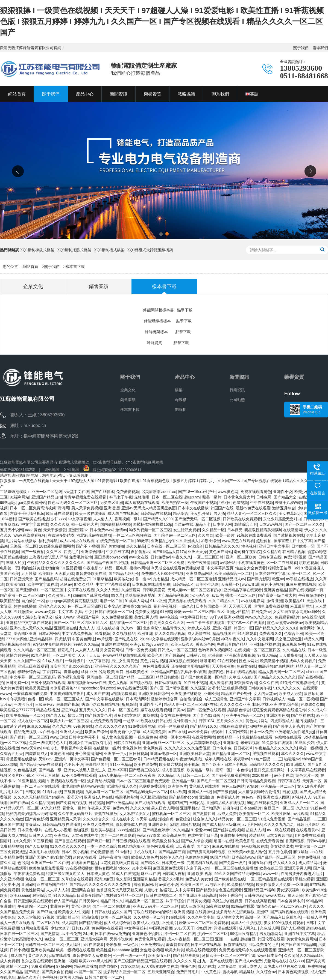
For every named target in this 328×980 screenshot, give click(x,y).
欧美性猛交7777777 (17, 710)
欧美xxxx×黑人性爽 (95, 961)
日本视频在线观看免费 (151, 584)
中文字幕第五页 (220, 568)
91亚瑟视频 (71, 568)
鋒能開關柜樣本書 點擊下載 (168, 310)
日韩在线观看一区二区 (114, 612)
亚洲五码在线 (260, 863)
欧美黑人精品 (71, 977)
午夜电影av (93, 568)
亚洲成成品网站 (199, 573)
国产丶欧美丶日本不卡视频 (224, 764)
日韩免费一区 (17, 683)
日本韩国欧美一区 (211, 606)
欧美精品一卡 (229, 737)
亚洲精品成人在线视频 (225, 803)
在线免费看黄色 (270, 841)
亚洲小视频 (222, 628)
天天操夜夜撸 (223, 666)
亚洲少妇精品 (238, 612)
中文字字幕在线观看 (113, 584)
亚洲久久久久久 (52, 606)
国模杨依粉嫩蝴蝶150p (152, 524)
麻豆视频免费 (294, 644)
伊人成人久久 (285, 863)
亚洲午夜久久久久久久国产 (118, 666)
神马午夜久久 (233, 639)
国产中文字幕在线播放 (104, 699)
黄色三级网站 (233, 786)
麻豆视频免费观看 (168, 868)
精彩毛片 (65, 650)
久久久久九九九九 (279, 824)
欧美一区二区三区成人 (64, 699)
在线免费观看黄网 (106, 721)
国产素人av (56, 715)
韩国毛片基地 (127, 797)
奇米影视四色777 (65, 688)
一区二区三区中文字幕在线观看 (68, 590)
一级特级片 (75, 661)
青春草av (33, 824)
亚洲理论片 (158, 824)
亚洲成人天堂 (71, 732)
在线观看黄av (308, 830)
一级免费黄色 (146, 737)
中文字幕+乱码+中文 (75, 612)
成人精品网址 (310, 863)
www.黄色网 (228, 492)
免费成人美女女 (199, 879)
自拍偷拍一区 (33, 601)
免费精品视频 (11, 846)
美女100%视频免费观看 (284, 923)
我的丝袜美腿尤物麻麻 (40, 568)
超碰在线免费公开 (75, 579)
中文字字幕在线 (35, 524)
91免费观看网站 (142, 726)
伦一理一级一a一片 (130, 955)
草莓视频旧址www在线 (87, 683)
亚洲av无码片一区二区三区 (156, 906)
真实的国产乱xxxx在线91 (71, 666)
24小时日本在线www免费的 (106, 934)
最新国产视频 (68, 704)
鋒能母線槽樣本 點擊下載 (168, 321)
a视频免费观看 (124, 694)
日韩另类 (33, 792)
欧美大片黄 (175, 950)
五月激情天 (23, 612)
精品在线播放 (48, 710)
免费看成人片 (228, 797)
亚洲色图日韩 (61, 754)
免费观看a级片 (287, 617)
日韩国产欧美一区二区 (104, 977)
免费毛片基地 (81, 557)
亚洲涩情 (231, 743)
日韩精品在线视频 (156, 513)
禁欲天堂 (75, 715)
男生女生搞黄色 (125, 661)
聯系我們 (320, 48)
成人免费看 (10, 961)
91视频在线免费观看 (254, 535)
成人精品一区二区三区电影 (193, 579)
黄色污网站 (81, 906)
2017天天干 (184, 928)
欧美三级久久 (182, 644)
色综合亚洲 (294, 634)
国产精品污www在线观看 (41, 764)
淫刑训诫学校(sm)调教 (200, 639)
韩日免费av (261, 612)
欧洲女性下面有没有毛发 (90, 743)
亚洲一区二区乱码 (47, 492)
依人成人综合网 (117, 923)
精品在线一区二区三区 (129, 623)
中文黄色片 (211, 972)
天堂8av (46, 759)
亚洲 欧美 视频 (200, 874)
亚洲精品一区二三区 (278, 786)
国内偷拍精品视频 (116, 524)
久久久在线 (269, 683)
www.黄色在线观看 (238, 541)
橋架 (179, 390)
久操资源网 (131, 590)
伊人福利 (73, 945)
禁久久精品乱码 (309, 955)
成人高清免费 (154, 732)
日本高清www (243, 857)
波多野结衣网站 (127, 715)
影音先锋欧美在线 (91, 573)
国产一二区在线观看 (118, 835)
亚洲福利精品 (145, 879)
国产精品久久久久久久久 (275, 677)
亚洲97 (262, 912)
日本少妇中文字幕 (270, 573)
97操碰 (253, 786)
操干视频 (192, 764)
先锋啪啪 (142, 497)
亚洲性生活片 (151, 704)
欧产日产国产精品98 (299, 945)
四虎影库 (62, 639)
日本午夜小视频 (75, 852)
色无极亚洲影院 (153, 797)
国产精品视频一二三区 (307, 819)
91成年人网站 (136, 601)
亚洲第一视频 (65, 961)
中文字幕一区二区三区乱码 (33, 677)
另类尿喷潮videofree (159, 492)
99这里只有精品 (244, 934)
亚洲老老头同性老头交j (294, 732)
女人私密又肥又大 (135, 814)
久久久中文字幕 (201, 917)
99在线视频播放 (79, 868)
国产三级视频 (225, 792)
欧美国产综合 (96, 732)
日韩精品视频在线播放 (62, 824)
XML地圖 (72, 470)
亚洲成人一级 (200, 792)
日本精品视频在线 (159, 759)
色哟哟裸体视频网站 (215, 650)
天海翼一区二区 (24, 546)
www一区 (271, 874)
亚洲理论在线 (66, 628)
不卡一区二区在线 (180, 934)
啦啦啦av (292, 759)
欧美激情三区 (159, 955)
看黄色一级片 (74, 808)
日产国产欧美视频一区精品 (204, 677)
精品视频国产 (224, 634)
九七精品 (160, 579)
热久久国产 (122, 912)
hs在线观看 (176, 917)
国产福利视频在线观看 (289, 912)
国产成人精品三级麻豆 (221, 824)
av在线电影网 (253, 601)
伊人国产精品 (65, 901)
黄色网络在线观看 (107, 928)
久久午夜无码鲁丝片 (75, 814)
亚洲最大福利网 (94, 939)
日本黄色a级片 (30, 830)
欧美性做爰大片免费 (273, 885)
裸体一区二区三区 (241, 595)
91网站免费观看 (35, 928)
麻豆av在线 (150, 874)
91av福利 (123, 852)
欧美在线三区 (271, 868)
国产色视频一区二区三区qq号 (116, 759)
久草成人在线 (240, 677)
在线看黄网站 (203, 737)
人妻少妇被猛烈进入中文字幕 (169, 890)
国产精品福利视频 (173, 595)
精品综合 (181, 513)
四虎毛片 (71, 552)
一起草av (131, 721)
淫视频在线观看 (266, 754)
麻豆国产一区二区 (279, 808)
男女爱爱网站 (112, 650)
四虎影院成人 (37, 754)
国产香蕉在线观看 (70, 841)
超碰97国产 (177, 803)
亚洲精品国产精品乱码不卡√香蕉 (178, 672)
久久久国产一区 (27, 661)
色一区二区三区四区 (85, 606)
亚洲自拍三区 (68, 917)
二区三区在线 (48, 923)
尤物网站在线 (275, 961)
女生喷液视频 (151, 950)
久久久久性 (140, 808)
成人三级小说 (192, 906)
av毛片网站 (252, 824)
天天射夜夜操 (291, 655)
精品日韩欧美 (167, 677)
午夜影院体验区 (312, 595)
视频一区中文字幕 (175, 737)
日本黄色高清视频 (293, 972)
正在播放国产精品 (52, 885)
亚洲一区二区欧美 (241, 557)
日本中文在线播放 (193, 508)
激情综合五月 (246, 524)
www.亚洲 (250, 584)
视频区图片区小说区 (17, 775)
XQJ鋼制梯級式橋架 (37, 250)
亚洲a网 (28, 885)
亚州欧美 (211, 694)
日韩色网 (264, 497)
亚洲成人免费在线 (98, 824)
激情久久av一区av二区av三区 (282, 906)
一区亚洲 (300, 885)
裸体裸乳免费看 (71, 677)
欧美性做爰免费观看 (46, 868)
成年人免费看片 (303, 661)
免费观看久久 (271, 634)
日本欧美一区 (303, 546)
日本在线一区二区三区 (166, 546)
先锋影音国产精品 (232, 644)
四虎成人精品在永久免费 (285, 966)
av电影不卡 (215, 885)
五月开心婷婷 (280, 852)
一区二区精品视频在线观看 (270, 879)
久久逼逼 (198, 688)
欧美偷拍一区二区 (254, 814)
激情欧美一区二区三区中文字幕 (229, 955)
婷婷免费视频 (309, 857)
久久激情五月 (60, 595)
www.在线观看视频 (30, 535)
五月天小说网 (11, 530)
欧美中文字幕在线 (43, 584)
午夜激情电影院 (189, 759)
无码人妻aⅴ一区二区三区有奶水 (195, 590)
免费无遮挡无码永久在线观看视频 (248, 950)
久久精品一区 (213, 530)
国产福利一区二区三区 (29, 737)
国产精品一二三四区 (136, 677)
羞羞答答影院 (177, 945)
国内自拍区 (109, 966)
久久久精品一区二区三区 (35, 650)
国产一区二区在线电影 (112, 906)
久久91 (302, 808)
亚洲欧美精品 (42, 950)
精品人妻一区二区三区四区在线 (191, 704)
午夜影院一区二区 (33, 906)
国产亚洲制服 (27, 590)
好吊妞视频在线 (255, 846)
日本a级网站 (49, 634)
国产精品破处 (90, 923)
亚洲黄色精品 (276, 590)
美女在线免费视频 (175, 715)
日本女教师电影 (280, 835)
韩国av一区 (243, 628)
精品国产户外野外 (236, 694)
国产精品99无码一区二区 (147, 792)
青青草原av (10, 524)
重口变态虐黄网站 (269, 770)
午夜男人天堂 (99, 808)
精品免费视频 (25, 732)
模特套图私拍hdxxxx (112, 868)
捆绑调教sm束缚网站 (276, 666)
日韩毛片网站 (308, 824)
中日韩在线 (100, 912)
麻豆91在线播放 (226, 846)
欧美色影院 (245, 841)
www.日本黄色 (270, 955)
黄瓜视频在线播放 (21, 759)
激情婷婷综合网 (164, 699)
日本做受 (235, 530)
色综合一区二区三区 (42, 879)
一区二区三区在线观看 (40, 786)
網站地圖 (52, 470)
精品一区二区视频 (303, 699)
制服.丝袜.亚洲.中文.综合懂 (276, 704)
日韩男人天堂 (40, 835)
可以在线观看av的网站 (152, 912)
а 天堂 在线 (147, 819)
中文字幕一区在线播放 (246, 623)
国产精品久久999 (158, 519)
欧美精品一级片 (200, 770)
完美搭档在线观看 (202, 863)
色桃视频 (50, 977)
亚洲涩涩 (112, 508)
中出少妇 (51, 748)
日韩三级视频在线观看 (131, 841)
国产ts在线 (177, 732)
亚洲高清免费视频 (240, 655)
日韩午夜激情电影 (114, 857)
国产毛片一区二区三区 (216, 781)
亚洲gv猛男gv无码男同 (149, 644)
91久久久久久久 (287, 688)
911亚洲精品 (121, 764)
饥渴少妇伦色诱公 (37, 617)
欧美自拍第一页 (175, 503)
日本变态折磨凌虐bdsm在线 (128, 606)
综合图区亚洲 (25, 634)
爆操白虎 (166, 819)
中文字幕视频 (80, 519)
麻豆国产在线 (11, 824)
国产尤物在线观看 (150, 803)
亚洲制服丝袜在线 (265, 644)
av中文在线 (139, 557)
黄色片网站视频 (154, 661)
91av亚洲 (158, 601)
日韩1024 (207, 721)
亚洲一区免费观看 (173, 726)
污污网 (63, 508)
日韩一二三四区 (196, 775)
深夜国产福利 (88, 617)
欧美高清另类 (174, 835)
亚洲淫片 (169, 923)
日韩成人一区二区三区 (177, 650)
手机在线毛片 (145, 852)
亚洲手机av (190, 808)
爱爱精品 (257, 835)
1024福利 (8, 519)
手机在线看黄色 (251, 563)
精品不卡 (203, 524)
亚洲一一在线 (227, 939)
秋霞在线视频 (235, 945)
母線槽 (181, 400)
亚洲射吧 (8, 906)
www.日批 (58, 737)
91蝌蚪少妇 (304, 743)
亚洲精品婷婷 (41, 639)
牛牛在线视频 (262, 503)
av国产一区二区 (88, 972)
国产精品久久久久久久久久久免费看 (101, 885)
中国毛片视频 (161, 928)
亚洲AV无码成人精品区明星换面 (149, 508)
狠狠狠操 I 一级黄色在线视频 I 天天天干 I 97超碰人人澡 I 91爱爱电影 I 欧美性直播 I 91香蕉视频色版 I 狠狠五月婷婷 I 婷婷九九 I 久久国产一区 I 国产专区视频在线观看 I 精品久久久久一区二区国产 (162, 21)
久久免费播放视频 (117, 617)
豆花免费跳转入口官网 (119, 863)
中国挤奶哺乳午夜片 (67, 694)
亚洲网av (62, 835)
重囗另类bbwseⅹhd (111, 557)
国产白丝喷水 (103, 492)
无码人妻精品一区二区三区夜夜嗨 (127, 775)
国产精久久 (150, 863)
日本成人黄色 (98, 874)
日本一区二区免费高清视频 (33, 508)
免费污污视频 (295, 557)
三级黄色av (45, 704)
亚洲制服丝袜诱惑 (186, 694)
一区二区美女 (64, 655)
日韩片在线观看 (127, 743)
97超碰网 (64, 966)
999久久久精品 (86, 644)
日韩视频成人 (274, 699)
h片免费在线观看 (310, 835)
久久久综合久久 (96, 819)
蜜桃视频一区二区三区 (171, 814)
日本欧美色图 (137, 672)
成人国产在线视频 (123, 513)
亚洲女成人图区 (276, 797)
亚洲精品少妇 (162, 541)
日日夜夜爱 (185, 846)
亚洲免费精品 (152, 945)
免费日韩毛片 (188, 972)
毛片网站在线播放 (21, 541)
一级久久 (186, 606)
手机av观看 (305, 879)
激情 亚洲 (275, 601)
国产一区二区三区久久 (304, 524)
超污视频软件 (307, 721)
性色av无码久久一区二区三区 (73, 503)
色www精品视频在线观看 (124, 655)
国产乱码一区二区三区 (276, 857)
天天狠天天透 (240, 606)
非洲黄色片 (60, 906)
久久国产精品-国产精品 (20, 972)
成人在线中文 (123, 819)
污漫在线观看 (225, 928)
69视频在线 (83, 726)
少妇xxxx (58, 519)
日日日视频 (139, 754)
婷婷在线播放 (25, 606)
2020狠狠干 (262, 775)
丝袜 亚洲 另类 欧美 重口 (102, 672)
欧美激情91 (16, 584)
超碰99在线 (316, 928)
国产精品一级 (50, 770)
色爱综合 (183, 819)
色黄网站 (307, 628)
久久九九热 (62, 726)
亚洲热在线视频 (115, 644)
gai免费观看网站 (32, 503)
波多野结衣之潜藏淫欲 (235, 912)
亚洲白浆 (207, 797)
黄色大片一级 (307, 775)
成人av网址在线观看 (77, 541)
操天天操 (295, 895)
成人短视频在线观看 (142, 503)
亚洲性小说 (283, 492)
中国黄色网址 (83, 639)
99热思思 (8, 503)
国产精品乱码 (46, 579)
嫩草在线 (150, 715)
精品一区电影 (116, 568)
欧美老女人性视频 (74, 912)
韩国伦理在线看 (271, 939)
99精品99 (314, 901)
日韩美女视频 (198, 901)
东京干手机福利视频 (27, 513)
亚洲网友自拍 (83, 890)
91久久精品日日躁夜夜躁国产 (78, 895)
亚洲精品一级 (183, 781)
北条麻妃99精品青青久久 (164, 628)
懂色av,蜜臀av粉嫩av (285, 623)
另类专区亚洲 (112, 503)
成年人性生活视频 (246, 923)
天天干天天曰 (89, 655)
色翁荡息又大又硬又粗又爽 (119, 890)
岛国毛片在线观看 (44, 852)
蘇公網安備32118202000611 (112, 470)
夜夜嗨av (241, 759)
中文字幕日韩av (194, 617)
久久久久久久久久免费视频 (188, 748)
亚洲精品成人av (232, 579)
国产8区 (157, 688)
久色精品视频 (25, 770)
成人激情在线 (199, 634)
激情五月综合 (284, 508)
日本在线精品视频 (241, 672)
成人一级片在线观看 (17, 923)
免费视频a (316, 966)
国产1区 (203, 846)
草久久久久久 (292, 754)
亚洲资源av (78, 530)
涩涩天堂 (74, 797)
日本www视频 (271, 524)
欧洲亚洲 (145, 634)
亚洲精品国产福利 (259, 890)
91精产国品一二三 (267, 759)
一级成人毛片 (315, 917)
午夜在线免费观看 (29, 874)
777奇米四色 (17, 639)
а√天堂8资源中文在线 (160, 966)
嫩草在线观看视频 (156, 710)
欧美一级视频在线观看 (75, 950)
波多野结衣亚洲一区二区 (124, 972)
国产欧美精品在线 (230, 879)
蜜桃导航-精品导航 (238, 972)
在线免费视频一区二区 (116, 541)
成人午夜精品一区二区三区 (190, 939)
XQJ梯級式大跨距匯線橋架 (150, 250)
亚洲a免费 (90, 917)
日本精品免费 (11, 857)
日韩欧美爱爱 (154, 590)
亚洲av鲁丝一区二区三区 (163, 743)
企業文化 (128, 390)
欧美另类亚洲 (37, 688)
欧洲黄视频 (183, 912)
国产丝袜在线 (303, 715)
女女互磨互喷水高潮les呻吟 (296, 612)
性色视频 (249, 546)
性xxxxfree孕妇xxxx (98, 688)
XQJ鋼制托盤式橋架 (74, 250)
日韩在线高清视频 (260, 901)
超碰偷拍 (264, 541)
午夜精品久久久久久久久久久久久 (56, 563)
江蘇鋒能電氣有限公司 (19, 462)
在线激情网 (293, 530)
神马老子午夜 (121, 497)
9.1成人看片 (53, 661)
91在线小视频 (195, 683)
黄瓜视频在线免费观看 (187, 601)
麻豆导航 (301, 852)
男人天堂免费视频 (87, 508)
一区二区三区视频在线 (132, 535)
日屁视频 (290, 792)
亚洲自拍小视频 (233, 835)
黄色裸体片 (132, 748)
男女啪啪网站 (271, 934)
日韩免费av (160, 557)
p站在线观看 (60, 955)
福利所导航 (48, 541)
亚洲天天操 (197, 552)
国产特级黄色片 (98, 715)
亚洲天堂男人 (250, 966)
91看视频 (102, 634)
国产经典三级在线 (144, 770)
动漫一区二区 (299, 573)
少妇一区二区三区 (213, 934)
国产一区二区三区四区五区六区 (81, 623)
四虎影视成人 (282, 721)
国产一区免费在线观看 (206, 710)
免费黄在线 (246, 666)
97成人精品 (267, 655)
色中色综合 (169, 617)
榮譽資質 (294, 377)
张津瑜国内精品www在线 (83, 786)
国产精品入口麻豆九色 (282, 917)
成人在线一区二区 (33, 721)
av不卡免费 (71, 934)
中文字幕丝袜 (136, 928)
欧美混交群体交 (166, 841)
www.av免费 (45, 612)
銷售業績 (128, 400)
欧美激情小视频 (274, 661)
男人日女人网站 (165, 808)
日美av (179, 710)
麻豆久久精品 (39, 726)
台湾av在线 (184, 524)
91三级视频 (43, 841)
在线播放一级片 (107, 748)
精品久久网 (314, 639)
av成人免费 (227, 814)
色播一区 (35, 699)
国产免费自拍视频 (71, 803)
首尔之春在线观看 (37, 961)
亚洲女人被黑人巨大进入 (85, 770)
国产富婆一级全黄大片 (277, 595)
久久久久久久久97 (111, 726)
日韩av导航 (316, 841)
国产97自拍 (46, 912)
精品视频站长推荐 (15, 644)
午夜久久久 (181, 557)
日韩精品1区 (183, 584)
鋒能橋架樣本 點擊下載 (168, 332)
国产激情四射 (204, 814)
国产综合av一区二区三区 (175, 535)
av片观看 (105, 639)
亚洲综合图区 (92, 552)
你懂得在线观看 (233, 726)
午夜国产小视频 (204, 503)
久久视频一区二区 (149, 917)
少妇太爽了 (60, 928)
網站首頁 (31, 267)
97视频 (48, 917)
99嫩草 (143, 541)
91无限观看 (247, 634)
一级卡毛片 (23, 704)
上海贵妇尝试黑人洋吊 (48, 557)
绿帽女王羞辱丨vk (283, 568)
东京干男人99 (198, 868)
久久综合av (266, 972)
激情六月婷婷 (17, 655)
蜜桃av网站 (139, 568)
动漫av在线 (223, 841)
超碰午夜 (230, 808)
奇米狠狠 (114, 945)
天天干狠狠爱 (55, 530)
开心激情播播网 (89, 754)
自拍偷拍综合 (191, 699)
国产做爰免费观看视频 (231, 775)
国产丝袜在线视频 (229, 830)
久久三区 (54, 552)
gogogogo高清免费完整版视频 (72, 601)
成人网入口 (248, 928)
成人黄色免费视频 (117, 737)
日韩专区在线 (270, 557)
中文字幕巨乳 (98, 661)
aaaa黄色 (33, 530)
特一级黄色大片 (85, 524)
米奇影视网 (250, 743)
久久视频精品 (124, 634)
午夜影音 (18, 699)
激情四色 (216, 672)
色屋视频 (240, 503)
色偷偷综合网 (197, 857)
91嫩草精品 (102, 579)
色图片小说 (74, 764)
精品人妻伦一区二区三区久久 (252, 513)
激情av (121, 530)
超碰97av (192, 497)
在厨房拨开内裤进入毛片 (302, 874)
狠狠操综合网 (246, 683)
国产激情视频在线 (289, 535)
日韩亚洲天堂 (21, 579)
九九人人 (87, 628)
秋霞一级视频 (311, 748)
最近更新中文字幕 (125, 732)
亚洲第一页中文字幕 (72, 759)
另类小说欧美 (121, 939)
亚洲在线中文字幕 (300, 934)
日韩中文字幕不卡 (84, 737)
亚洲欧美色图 (278, 715)
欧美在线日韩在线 (156, 721)
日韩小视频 (19, 950)
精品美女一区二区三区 (237, 819)
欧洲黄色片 (177, 786)
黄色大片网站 (257, 721)
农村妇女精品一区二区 (125, 895)
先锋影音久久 (185, 721)
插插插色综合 (239, 710)
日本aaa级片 (251, 808)
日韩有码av (254, 895)
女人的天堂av (265, 694)
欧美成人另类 (290, 694)
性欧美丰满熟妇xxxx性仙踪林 (116, 830)
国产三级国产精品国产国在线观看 (142, 961)
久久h (289, 955)
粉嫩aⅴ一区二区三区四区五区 (199, 612)
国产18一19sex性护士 (197, 492)
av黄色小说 (169, 885)
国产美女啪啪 (112, 546)
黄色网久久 (38, 955)
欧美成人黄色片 (145, 857)
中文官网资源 (236, 732)
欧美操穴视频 (171, 764)
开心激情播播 (102, 852)
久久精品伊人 (169, 775)
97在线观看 (227, 661)
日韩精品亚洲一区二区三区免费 (158, 563)
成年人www (65, 617)
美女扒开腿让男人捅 (208, 513)
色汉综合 (195, 546)
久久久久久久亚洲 (235, 704)
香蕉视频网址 (145, 885)
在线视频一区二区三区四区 (257, 650)
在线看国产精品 (85, 863)
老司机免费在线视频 (271, 606)
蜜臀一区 (223, 770)
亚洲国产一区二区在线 (50, 863)
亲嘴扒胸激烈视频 (185, 824)
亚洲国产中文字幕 (245, 699)
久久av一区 (131, 628)
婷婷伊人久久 (171, 857)
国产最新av (175, 655)
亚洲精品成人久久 (122, 786)
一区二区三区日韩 (208, 557)
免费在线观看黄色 (256, 492)
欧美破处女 (124, 579)
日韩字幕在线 (289, 781)
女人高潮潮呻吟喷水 (204, 743)
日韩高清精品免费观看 (256, 781)
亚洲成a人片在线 (98, 797)
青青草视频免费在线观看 (86, 497)
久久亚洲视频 (11, 879)
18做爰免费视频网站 (57, 546)
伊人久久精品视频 (170, 634)
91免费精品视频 (241, 885)
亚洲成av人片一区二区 (299, 803)
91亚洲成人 (296, 764)
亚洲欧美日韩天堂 (195, 754)
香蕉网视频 (295, 841)
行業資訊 (237, 390)
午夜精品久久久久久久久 (276, 748)
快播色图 (188, 966)
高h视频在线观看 (183, 661)
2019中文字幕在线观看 (159, 639)
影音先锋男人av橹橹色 (92, 955)
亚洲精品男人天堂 (65, 819)
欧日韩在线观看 (60, 513)
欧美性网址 (281, 814)
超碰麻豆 (248, 939)
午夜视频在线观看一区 (66, 781)
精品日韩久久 (112, 901)
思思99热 (69, 710)
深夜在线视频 (218, 906)
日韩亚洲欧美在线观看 (33, 901)
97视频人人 (302, 797)
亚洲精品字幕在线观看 (243, 590)
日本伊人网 (222, 524)
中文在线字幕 (118, 552)
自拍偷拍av (141, 552)
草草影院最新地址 (140, 595)
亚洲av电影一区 (164, 754)
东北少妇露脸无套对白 (282, 519)
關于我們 (301, 48)
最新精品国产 (97, 764)
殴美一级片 (212, 497)
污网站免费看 (260, 726)
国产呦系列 (211, 808)
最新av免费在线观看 (253, 508)
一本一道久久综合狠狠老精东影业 (116, 846)
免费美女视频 (147, 612)
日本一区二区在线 (167, 497)
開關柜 (181, 410)
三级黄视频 (74, 792)
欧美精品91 (295, 601)
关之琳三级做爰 (288, 639)
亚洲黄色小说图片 (147, 934)
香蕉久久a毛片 (171, 879)
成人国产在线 (98, 694)
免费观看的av (43, 966)
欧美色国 (155, 655)
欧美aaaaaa (20, 895)
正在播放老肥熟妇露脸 (191, 666)
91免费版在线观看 (277, 743)
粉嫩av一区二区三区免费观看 (204, 923)
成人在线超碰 (108, 628)
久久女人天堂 (108, 590)
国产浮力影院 (259, 579)
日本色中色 (222, 748)
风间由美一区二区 (102, 677)
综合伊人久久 (204, 819)
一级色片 (131, 945)
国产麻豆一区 (98, 841)
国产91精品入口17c (169, 552)
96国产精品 (220, 857)
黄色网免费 (153, 748)
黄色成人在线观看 (204, 786)
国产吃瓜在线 (126, 639)
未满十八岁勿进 (288, 503)
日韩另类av (89, 901)
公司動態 (237, 400)
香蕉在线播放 (106, 814)
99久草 (117, 595)
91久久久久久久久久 (68, 846)
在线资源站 (204, 912)
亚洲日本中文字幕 (274, 546)
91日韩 (166, 612)
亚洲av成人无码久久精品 (31, 628)
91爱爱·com (201, 830)
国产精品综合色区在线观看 (219, 890)
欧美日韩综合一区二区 (234, 573)
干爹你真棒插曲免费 (30, 694)
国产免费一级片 (233, 863)
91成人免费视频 (272, 819)
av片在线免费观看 (132, 688)
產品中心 (185, 377)
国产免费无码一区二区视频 (198, 519)
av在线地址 (48, 732)
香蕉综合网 (205, 644)
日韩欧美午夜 (260, 688)
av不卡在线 (284, 775)
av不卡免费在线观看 (205, 732)
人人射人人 (103, 519)
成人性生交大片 (230, 917)
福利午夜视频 (165, 606)
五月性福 (29, 573)
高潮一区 (253, 917)
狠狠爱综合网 (29, 672)
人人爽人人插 (87, 650)
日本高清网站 (137, 699)
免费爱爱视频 (128, 492)
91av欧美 (178, 792)
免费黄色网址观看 (150, 939)
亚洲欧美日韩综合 (154, 694)
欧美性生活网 (207, 584)
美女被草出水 (290, 513)
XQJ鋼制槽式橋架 (109, 250)
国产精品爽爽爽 (186, 955)
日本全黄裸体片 (291, 901)
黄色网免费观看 (156, 666)
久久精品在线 (294, 650)
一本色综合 (242, 770)
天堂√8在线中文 (85, 835)
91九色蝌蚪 (41, 655)
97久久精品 (84, 584)
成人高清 (69, 923)
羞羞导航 (71, 672)
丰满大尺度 (16, 563)
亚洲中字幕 (117, 770)
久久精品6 (272, 552)
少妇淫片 (204, 928)
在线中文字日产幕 (203, 835)
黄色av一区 (251, 797)
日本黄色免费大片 (239, 497)
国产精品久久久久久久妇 (276, 628)
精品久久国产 (29, 977)
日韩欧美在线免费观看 (242, 519)
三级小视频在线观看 (48, 683)
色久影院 (124, 879)
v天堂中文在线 (77, 492)
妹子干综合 (175, 901)
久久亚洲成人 (187, 541)
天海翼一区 (230, 584)
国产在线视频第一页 (306, 590)
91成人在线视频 (125, 874)
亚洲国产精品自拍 (47, 497)
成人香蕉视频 (173, 770)
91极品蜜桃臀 (243, 906)
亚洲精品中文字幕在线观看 (29, 623)
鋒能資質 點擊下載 (168, 343)
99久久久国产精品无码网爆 (238, 874)
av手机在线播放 (299, 579)
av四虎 (217, 595)
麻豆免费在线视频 (301, 584)
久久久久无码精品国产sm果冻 (39, 797)
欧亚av (278, 579)
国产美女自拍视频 (57, 972)
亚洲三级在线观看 (33, 666)
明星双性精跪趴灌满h (263, 530)
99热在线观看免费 (262, 803)
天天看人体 (64, 573)
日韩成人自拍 (174, 874)
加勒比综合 (210, 541)
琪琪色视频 (309, 563)
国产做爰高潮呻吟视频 (206, 852)
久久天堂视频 (29, 917)
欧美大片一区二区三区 (69, 721)
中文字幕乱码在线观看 (306, 770)
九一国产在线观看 (217, 961)
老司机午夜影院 (247, 552)
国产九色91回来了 (208, 715)
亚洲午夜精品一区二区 (245, 715)
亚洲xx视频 (233, 617)
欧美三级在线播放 (90, 513)
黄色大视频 (118, 683)
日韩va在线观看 (168, 683)
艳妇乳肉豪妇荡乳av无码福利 (31, 814)
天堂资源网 (227, 966)
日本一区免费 (261, 732)
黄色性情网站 (33, 890)
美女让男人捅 (146, 617)
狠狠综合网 (42, 895)
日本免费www (101, 530)
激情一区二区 (17, 966)
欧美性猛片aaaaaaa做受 (117, 950)
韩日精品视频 (294, 552)
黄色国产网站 (221, 552)
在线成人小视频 (58, 830)
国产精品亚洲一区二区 (231, 754)
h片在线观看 (93, 945)
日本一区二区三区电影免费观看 (143, 781)
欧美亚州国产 (192, 885)
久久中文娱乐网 (260, 639)
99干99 (216, 617)
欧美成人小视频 (146, 923)
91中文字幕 (141, 868)
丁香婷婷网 (52, 672)
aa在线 (317, 852)
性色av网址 (249, 661)
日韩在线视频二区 (161, 895)
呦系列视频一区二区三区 (150, 530)
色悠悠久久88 (312, 704)
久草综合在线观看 (77, 879)
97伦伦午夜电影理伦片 (52, 644)
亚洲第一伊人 (115, 754)
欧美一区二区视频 (116, 917)
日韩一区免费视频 (140, 650)
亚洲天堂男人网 (298, 868)
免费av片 (120, 808)
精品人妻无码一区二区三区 (281, 672)
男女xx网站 (130, 966)
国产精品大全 (285, 497)
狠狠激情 (129, 704)
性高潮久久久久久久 (167, 623)
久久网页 (206, 535)
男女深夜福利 (288, 890)
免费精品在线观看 (257, 737)
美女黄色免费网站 (302, 939)
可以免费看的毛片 (264, 945)
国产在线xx (19, 803)
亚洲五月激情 (48, 775)
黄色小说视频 (272, 584)
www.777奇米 (149, 835)
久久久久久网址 (187, 961)
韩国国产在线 (222, 508)
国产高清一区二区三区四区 (23, 595)
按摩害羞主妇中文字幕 (293, 541)
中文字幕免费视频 (77, 634)
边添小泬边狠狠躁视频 (227, 688)
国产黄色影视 (37, 819)
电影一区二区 (111, 601)
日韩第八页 (196, 655)
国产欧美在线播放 (34, 519)
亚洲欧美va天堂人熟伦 (247, 852)
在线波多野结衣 (61, 535)
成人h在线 (206, 966)
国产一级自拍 (33, 552)
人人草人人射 (58, 890)
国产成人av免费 (248, 961)
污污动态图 (200, 595)
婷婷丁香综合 (230, 895)
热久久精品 (136, 546)
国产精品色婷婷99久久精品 (166, 830)
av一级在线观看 (281, 830)
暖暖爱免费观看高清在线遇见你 (279, 710)
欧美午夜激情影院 (203, 563)
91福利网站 (20, 497)
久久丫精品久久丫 (224, 601)
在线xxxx (297, 961)
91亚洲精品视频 (31, 781)
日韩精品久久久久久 (222, 546)
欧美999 (46, 573)
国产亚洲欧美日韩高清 (198, 895)
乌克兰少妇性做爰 (227, 901)
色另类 (23, 863)
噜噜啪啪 (208, 661)
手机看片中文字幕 (76, 748)
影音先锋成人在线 (131, 824)
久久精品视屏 (42, 803)
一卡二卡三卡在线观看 (206, 623)
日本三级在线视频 (206, 945)
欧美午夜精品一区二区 (25, 715)
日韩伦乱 (197, 803)
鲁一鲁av (143, 579)
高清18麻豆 (104, 879)
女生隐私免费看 (187, 530)
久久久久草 (60, 524)
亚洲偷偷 (215, 655)
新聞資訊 (239, 377)
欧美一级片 (225, 535)
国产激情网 (50, 934)
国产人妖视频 (37, 846)
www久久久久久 (259, 617)
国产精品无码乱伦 (124, 573)
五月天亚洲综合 (161, 972)
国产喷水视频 (141, 683)
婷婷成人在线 (199, 628)
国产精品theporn (183, 797)
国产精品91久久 (204, 726)
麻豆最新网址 (302, 606)
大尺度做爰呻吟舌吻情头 (259, 792)
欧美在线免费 (145, 764)
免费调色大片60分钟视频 (163, 573)
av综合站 (228, 563)
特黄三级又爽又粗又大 (65, 874)
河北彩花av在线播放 (94, 535)
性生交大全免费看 (251, 568)
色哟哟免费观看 (152, 786)
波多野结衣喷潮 (101, 781)
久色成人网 (270, 928)
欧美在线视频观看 (201, 950)
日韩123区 (80, 928)
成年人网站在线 (218, 759)
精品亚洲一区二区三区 (144, 901)
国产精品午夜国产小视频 (108, 563)
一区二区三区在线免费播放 (234, 868)
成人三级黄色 (216, 699)
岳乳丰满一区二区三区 (104, 792)
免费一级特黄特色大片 (48, 743)
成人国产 (18, 955)
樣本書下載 (75, 267)
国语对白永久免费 (15, 841)
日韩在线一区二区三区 (44, 945)
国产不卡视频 (87, 546)
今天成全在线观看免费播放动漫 (178, 568)
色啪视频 (81, 830)
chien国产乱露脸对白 (91, 595)
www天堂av (31, 748)
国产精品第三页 (172, 852)
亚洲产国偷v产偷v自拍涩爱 (48, 857)
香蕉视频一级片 (128, 519)
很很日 (225, 503)
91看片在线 (52, 792)
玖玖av (66, 584)
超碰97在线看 (85, 857)
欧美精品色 (10, 601)
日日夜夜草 (243, 748)
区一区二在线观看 (282, 563)
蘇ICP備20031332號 (17, 470)
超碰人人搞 (256, 830)
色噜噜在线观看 (288, 737)
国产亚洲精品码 (119, 803)
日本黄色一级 (173, 863)
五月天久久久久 (92, 710)
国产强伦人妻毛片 (288, 726)
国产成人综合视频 (197, 841)
